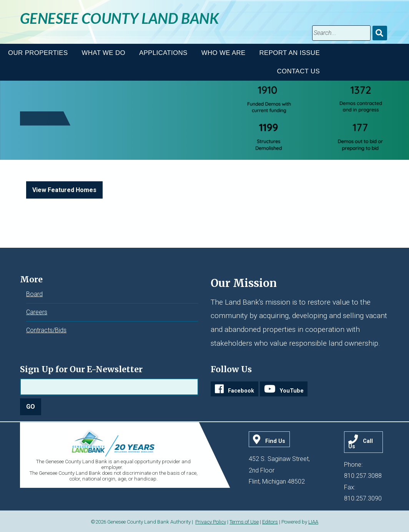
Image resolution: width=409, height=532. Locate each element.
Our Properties (38, 53)
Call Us (361, 444)
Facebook (241, 391)
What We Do (104, 53)
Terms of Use (244, 522)
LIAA (313, 522)
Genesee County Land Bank (120, 18)
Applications (163, 53)
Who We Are (224, 53)
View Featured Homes (64, 190)
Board (34, 294)
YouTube (292, 391)
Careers (37, 312)
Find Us (275, 441)
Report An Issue (290, 53)
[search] (341, 33)
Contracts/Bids (46, 330)
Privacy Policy (211, 522)
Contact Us (298, 71)
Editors (270, 522)
